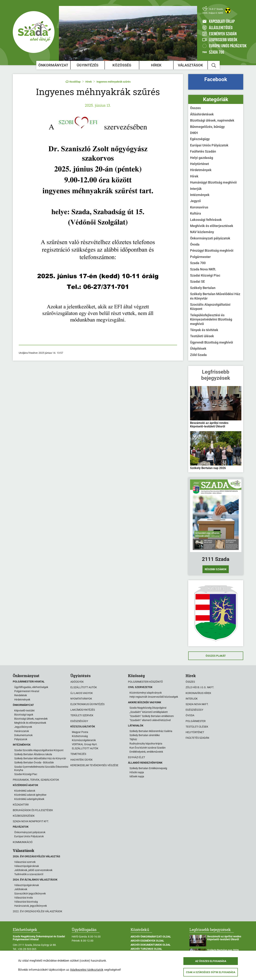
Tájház (133, 739)
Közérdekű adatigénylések (29, 799)
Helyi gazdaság (202, 158)
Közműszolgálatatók (84, 740)
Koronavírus (199, 207)
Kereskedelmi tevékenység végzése (94, 765)
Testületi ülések (202, 336)
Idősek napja (137, 776)
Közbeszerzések (24, 816)
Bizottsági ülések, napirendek (212, 120)
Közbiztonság (80, 736)
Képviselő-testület (24, 710)
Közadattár (21, 805)
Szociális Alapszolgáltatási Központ (210, 307)
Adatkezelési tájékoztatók (87, 970)
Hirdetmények (201, 170)
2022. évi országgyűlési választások (38, 911)
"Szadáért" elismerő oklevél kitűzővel (150, 720)
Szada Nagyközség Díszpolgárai (148, 708)
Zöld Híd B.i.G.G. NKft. (200, 687)
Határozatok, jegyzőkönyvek (31, 906)
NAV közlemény (202, 232)
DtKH (194, 133)
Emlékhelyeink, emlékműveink (146, 752)
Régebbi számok (216, 569)
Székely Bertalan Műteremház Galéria (151, 731)
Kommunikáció (23, 842)
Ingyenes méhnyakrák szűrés (114, 82)
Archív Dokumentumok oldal (151, 945)
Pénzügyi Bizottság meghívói (212, 250)
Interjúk (196, 189)
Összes (195, 108)
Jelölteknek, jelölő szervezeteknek (33, 870)
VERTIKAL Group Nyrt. (85, 744)
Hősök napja (137, 772)
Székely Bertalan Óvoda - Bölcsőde (34, 762)
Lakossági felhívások (206, 220)
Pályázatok (21, 739)
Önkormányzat (53, 65)
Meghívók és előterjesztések (212, 226)
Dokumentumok (23, 735)
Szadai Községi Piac (205, 275)
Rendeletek (21, 695)
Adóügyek (77, 682)
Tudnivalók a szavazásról (29, 874)
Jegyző (195, 201)
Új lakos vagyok (82, 693)
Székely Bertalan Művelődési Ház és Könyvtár (215, 296)
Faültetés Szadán (203, 151)
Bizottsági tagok (24, 715)
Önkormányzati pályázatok (210, 238)
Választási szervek (25, 862)
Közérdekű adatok (25, 791)
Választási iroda (24, 898)
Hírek (156, 65)
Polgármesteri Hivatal (27, 691)
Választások (190, 65)
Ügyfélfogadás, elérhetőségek (31, 687)
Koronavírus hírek (198, 693)
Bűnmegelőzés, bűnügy (207, 127)
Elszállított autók (84, 687)
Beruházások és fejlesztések (33, 810)
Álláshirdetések (202, 114)
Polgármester (200, 257)
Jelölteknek (21, 889)
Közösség (122, 65)
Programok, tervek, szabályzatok (36, 780)
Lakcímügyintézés (83, 710)
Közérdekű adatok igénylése (30, 795)
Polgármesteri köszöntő (145, 682)
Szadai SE (197, 281)
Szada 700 (198, 263)
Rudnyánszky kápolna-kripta (146, 744)
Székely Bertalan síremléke (145, 735)
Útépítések (198, 348)
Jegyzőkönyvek (23, 727)
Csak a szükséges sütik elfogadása (211, 972)
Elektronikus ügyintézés (87, 704)
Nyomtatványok (81, 699)
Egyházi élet (137, 757)
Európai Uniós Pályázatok (209, 145)
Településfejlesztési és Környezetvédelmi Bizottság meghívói (211, 319)
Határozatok (22, 731)
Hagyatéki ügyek (82, 760)
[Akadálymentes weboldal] (228, 11)
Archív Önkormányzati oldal (151, 937)
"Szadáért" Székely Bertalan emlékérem (152, 716)
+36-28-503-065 (27, 949)
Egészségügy (200, 139)
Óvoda (195, 244)
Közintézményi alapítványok (146, 693)
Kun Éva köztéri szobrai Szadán (148, 748)
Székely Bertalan (203, 288)
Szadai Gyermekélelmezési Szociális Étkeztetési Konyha (41, 768)
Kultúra (196, 213)
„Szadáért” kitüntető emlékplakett (149, 712)
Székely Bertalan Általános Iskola (33, 754)
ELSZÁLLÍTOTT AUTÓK (85, 748)
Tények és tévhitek (204, 330)
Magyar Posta (80, 732)
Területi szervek (82, 715)
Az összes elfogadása (211, 961)
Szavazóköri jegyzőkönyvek (30, 894)
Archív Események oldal (147, 941)
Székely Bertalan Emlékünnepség (148, 768)
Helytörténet (200, 164)
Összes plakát (216, 656)
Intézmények (200, 195)
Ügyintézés (88, 65)
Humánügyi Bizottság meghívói (213, 182)
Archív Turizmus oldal (146, 949)
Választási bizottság (26, 902)
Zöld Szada (198, 355)
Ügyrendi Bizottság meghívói (212, 342)
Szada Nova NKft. (203, 269)
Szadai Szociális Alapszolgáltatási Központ (39, 750)
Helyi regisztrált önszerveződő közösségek (154, 697)
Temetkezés (78, 754)
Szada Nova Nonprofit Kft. (31, 821)
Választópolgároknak (27, 866)
